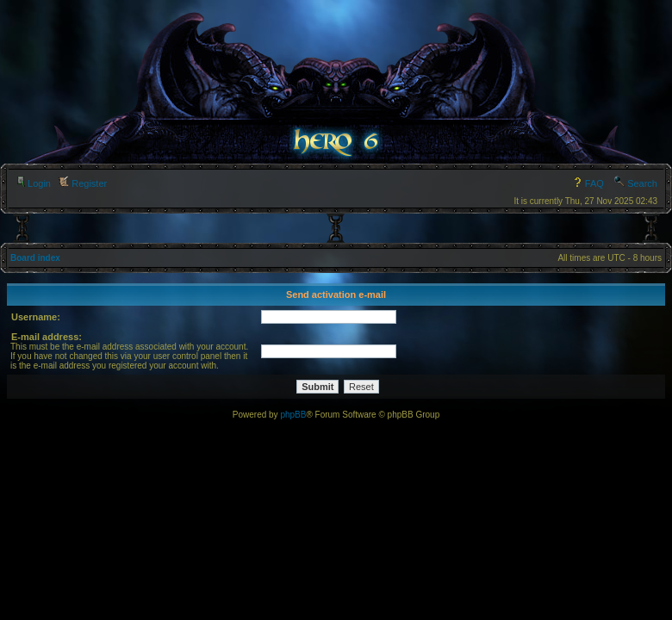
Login (33, 183)
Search (636, 183)
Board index (35, 258)
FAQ (588, 183)
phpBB (293, 415)
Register (83, 183)
